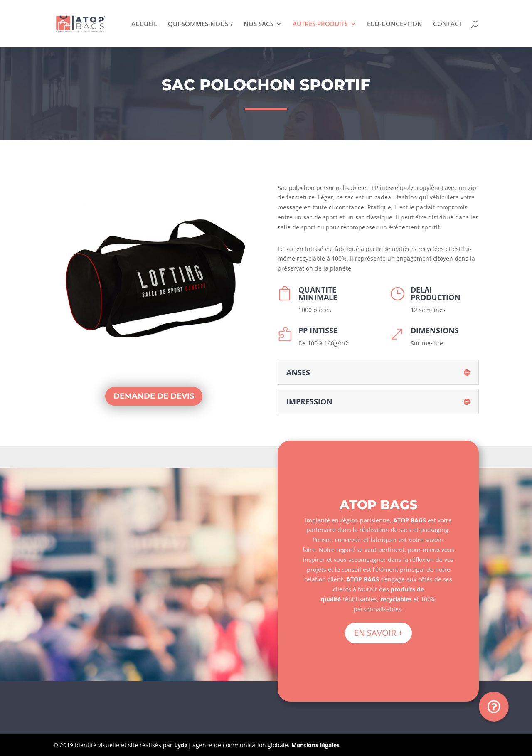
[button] (494, 707)
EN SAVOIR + (378, 633)
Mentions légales (315, 745)
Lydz (181, 745)
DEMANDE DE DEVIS (154, 396)
